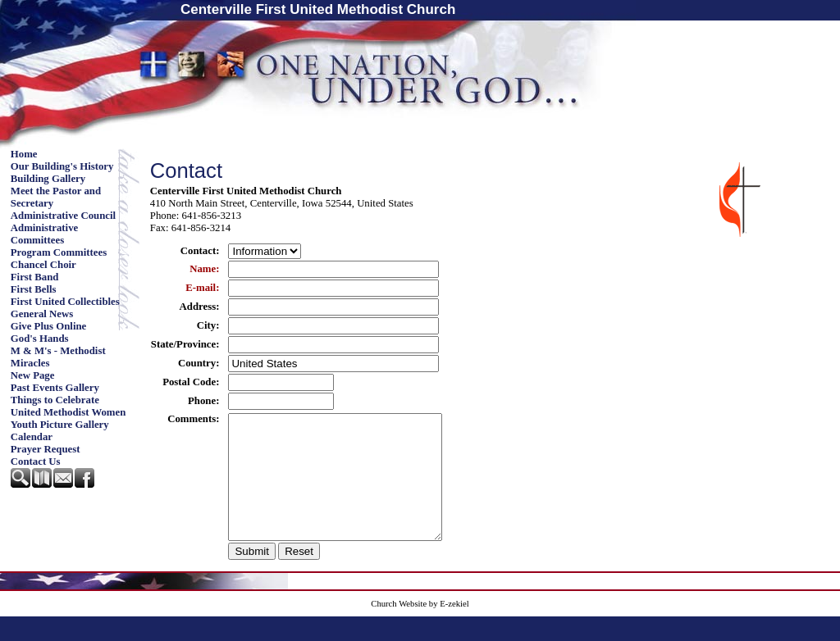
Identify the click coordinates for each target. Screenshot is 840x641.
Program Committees (59, 252)
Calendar (32, 437)
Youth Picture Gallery (60, 425)
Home (24, 154)
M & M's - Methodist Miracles (58, 357)
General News (42, 314)
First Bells (34, 289)
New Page (33, 375)
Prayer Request (46, 449)
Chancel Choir (43, 265)
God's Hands (40, 339)
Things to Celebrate (55, 400)
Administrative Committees (44, 234)
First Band (35, 277)
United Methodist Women (68, 412)
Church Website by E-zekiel (420, 628)
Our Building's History (62, 166)
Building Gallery (48, 179)
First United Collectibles (65, 302)
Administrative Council (63, 216)
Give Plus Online (48, 326)
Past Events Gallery (55, 388)
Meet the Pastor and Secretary (56, 197)
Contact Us (36, 461)
